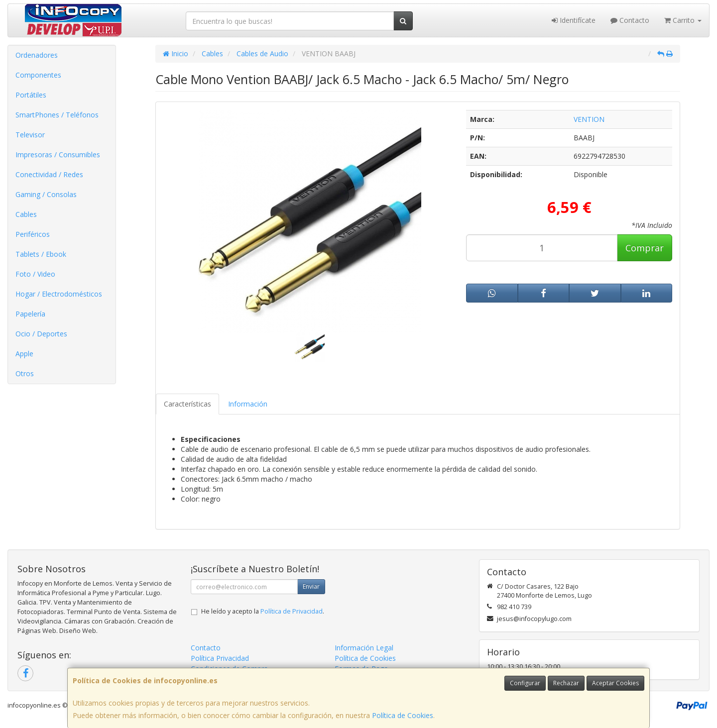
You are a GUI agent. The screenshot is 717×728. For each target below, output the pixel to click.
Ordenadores (37, 55)
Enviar (311, 586)
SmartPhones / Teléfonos (57, 115)
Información (248, 404)
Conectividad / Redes (49, 174)
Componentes (38, 75)
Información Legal (364, 648)
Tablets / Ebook (41, 254)
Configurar (525, 683)
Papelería (30, 314)
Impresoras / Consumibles (58, 155)
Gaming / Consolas (46, 194)
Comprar (645, 248)
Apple (24, 354)
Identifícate (574, 20)
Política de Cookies (403, 715)
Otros (25, 373)
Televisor (30, 135)
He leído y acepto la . (263, 611)
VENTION (589, 119)
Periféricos (33, 234)
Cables (26, 214)
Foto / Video (35, 274)
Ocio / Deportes (41, 334)
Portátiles (31, 95)
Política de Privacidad (292, 611)
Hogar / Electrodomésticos (59, 294)
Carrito (683, 20)
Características (187, 404)
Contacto (630, 20)
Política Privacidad (220, 658)
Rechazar (566, 683)
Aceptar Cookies (615, 683)
